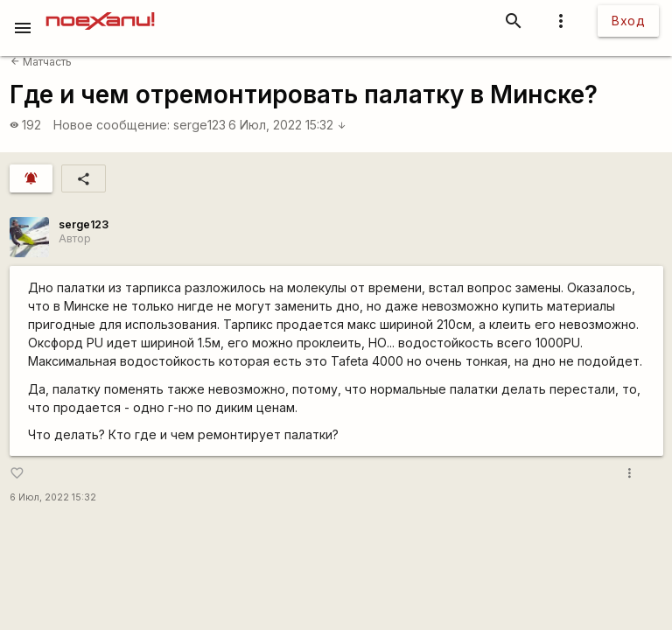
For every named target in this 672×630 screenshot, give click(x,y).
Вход (628, 21)
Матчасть (41, 62)
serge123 (199, 125)
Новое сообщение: (112, 125)
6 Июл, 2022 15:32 (287, 125)
